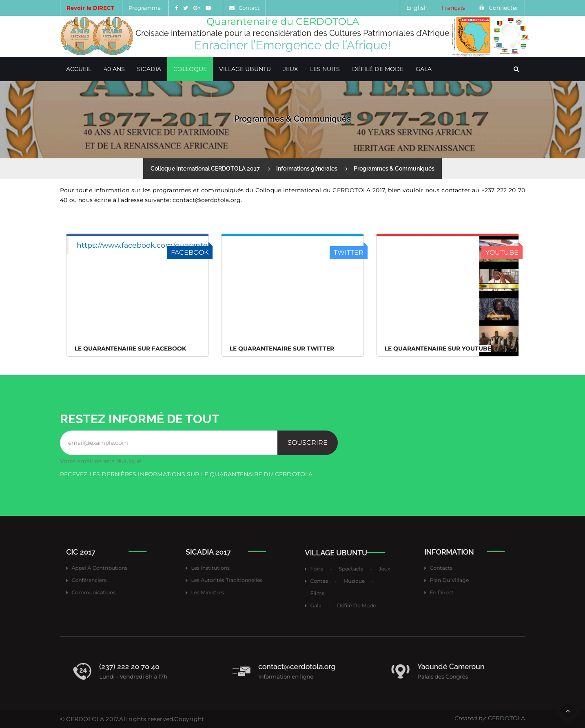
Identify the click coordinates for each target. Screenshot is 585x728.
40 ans (114, 69)
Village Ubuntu (245, 69)
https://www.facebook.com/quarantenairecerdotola (168, 245)
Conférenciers (96, 578)
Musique (354, 580)
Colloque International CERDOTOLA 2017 (205, 169)
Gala (424, 69)
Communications (99, 587)
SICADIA (149, 69)
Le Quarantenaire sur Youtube (438, 348)
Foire (327, 572)
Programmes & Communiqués (394, 169)
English (417, 8)
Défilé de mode (378, 69)
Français (453, 8)
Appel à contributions (103, 569)
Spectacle (351, 572)
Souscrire (308, 443)
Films (327, 589)
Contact (249, 8)
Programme (145, 8)
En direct (450, 587)
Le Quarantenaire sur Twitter (282, 348)
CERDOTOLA (85, 719)
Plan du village (455, 578)
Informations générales (307, 169)
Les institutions (217, 569)
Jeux (290, 69)
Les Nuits (325, 69)
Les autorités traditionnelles (228, 578)
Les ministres (215, 587)
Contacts (450, 569)
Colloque (190, 69)
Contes (328, 580)
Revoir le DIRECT (90, 8)
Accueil (79, 69)
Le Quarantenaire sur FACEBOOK (130, 348)
